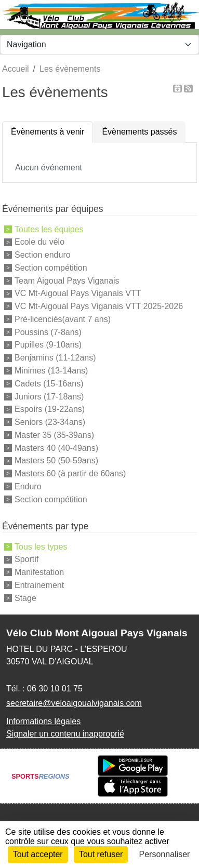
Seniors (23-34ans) (50, 422)
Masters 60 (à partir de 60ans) (70, 473)
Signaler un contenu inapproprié (65, 734)
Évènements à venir (48, 132)
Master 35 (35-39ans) (54, 435)
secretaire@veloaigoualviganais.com (74, 703)
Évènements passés (139, 132)
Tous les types (41, 546)
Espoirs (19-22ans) (50, 409)
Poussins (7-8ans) (48, 332)
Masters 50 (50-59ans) (56, 460)
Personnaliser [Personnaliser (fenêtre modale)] (165, 854)
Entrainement (39, 585)
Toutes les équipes (49, 229)
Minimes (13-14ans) (51, 371)
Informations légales (43, 721)
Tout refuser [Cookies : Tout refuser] (101, 854)
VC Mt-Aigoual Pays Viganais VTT (78, 293)
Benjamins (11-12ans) (55, 358)
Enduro (28, 486)
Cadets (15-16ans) (49, 384)
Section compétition (51, 268)
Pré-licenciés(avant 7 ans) (63, 319)
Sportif (26, 559)
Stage (25, 598)
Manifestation (39, 572)
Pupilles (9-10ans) (48, 345)
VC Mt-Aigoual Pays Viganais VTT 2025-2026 (99, 306)
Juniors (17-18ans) (49, 396)
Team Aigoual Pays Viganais (67, 280)
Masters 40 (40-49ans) (56, 448)
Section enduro (43, 255)
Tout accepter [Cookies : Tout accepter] (38, 854)
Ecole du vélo (39, 242)
